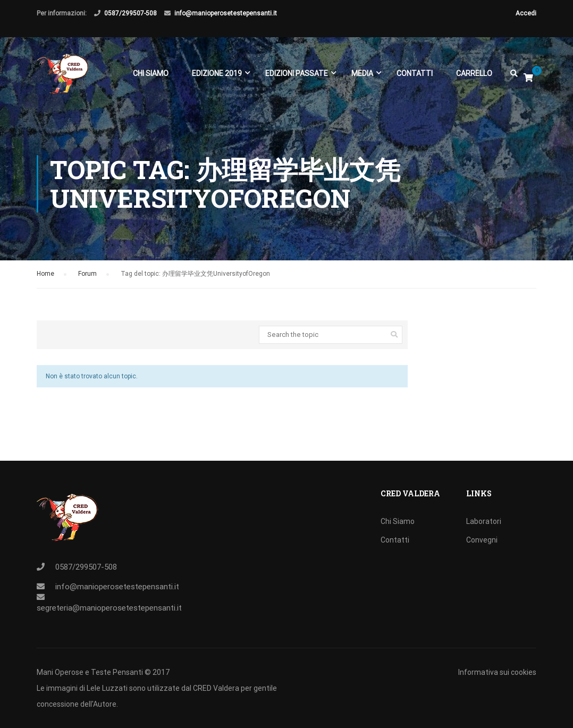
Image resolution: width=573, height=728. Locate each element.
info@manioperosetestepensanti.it (226, 13)
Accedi (526, 13)
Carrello (474, 73)
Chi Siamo (151, 73)
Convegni (482, 540)
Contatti (415, 73)
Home (45, 275)
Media (362, 73)
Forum (87, 275)
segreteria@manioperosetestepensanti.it (109, 608)
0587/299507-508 (130, 13)
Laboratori (484, 521)
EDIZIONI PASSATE (297, 73)
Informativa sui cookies (497, 672)
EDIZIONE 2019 (217, 73)
